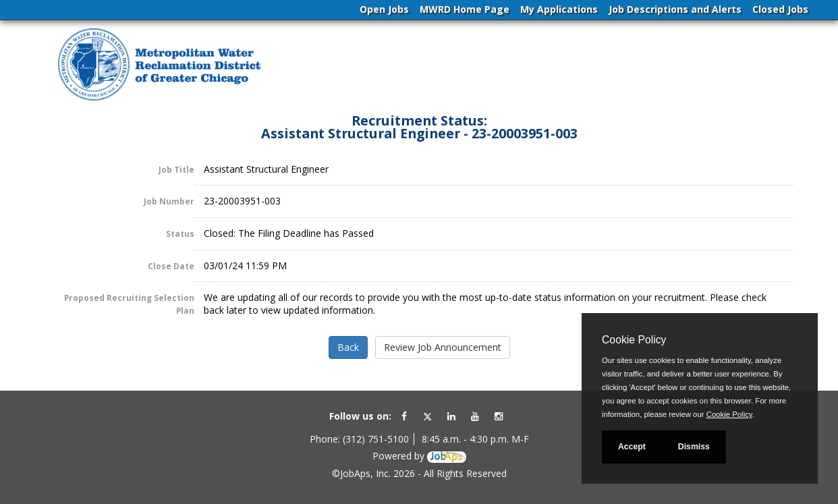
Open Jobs (384, 9)
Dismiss (694, 447)
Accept (632, 447)
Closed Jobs (780, 9)
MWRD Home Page (465, 9)
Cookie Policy (634, 340)
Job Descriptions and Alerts (675, 9)
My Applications (559, 9)
